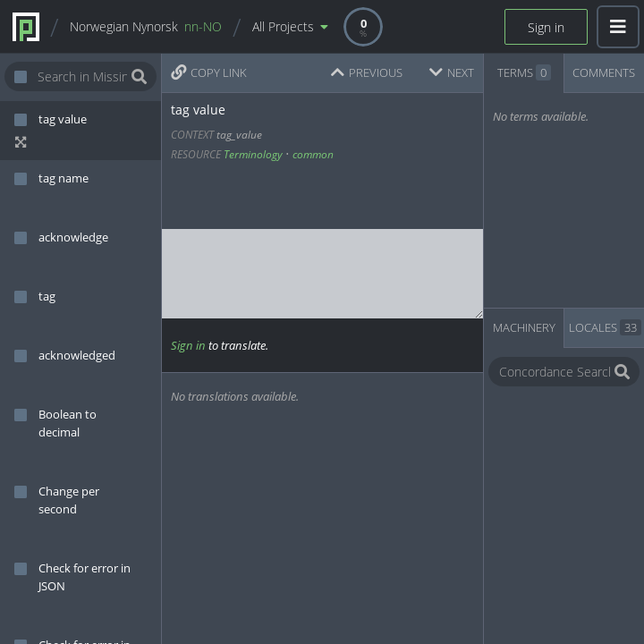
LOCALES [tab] (605, 327)
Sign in (546, 27)
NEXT (452, 72)
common (313, 154)
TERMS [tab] (524, 72)
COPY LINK (209, 72)
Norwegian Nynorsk (146, 26)
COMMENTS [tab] (604, 72)
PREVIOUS (367, 72)
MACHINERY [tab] (524, 327)
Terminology (253, 154)
